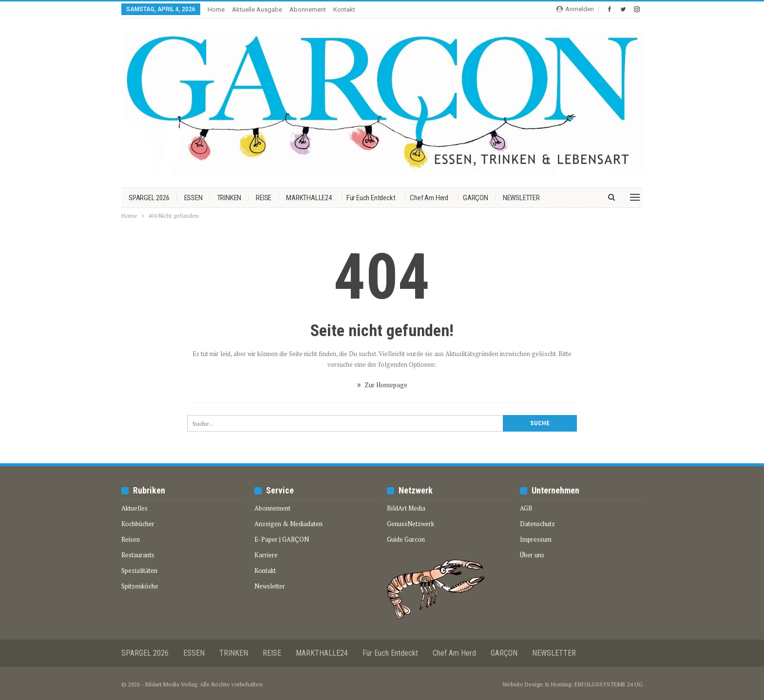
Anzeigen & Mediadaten (288, 524)
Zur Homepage (382, 385)
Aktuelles (134, 508)
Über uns (532, 555)
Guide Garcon (406, 539)
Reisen (131, 539)
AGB (526, 508)
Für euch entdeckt (371, 198)
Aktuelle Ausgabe (257, 9)
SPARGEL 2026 (149, 198)
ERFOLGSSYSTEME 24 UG (609, 684)
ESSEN (193, 198)
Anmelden (575, 9)
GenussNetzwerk (411, 524)
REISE (264, 198)
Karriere (266, 555)
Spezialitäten (139, 570)
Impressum (536, 539)
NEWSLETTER (521, 198)
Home (216, 9)
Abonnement (308, 9)
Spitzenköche (140, 586)
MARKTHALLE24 (309, 198)
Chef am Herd (429, 198)
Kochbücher (138, 524)
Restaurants (138, 555)
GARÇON (476, 198)
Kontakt (344, 9)
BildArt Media (406, 508)
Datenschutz (537, 524)
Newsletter (270, 586)
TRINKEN (229, 198)
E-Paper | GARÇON (282, 539)
